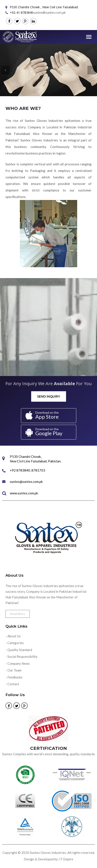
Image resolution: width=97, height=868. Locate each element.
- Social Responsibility (21, 656)
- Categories (15, 643)
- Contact (12, 684)
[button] (5, 70)
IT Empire (66, 859)
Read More (18, 614)
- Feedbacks (14, 677)
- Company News (18, 663)
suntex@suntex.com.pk (49, 13)
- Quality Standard (19, 650)
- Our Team (13, 670)
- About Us (13, 636)
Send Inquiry (48, 396)
